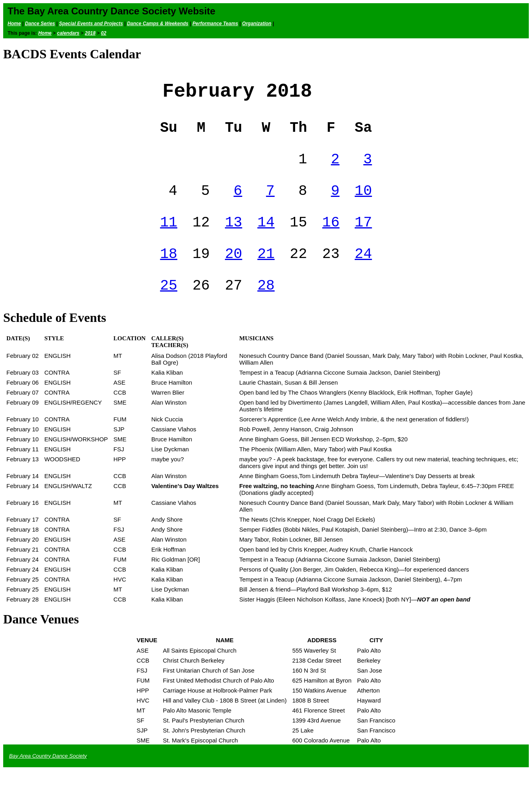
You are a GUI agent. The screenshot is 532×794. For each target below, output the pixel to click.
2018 (90, 33)
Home (14, 24)
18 (169, 273)
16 (331, 238)
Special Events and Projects (91, 24)
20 (233, 273)
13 (233, 238)
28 (266, 308)
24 (363, 273)
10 (363, 203)
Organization (257, 24)
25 (169, 308)
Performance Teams (215, 24)
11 (169, 238)
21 (266, 273)
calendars (68, 33)
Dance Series (40, 24)
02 (104, 33)
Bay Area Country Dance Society (48, 779)
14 (266, 238)
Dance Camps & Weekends (158, 24)
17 (363, 238)
